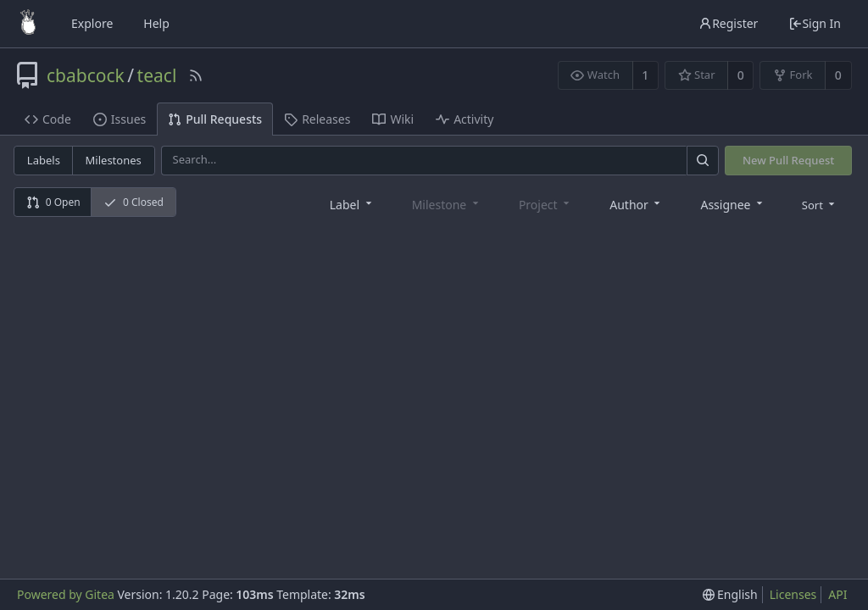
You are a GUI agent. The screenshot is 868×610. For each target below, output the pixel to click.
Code (48, 119)
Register (728, 23)
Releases (317, 119)
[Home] (28, 24)
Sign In (815, 23)
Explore (92, 23)
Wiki (393, 119)
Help (156, 23)
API (837, 594)
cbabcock (86, 75)
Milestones (114, 160)
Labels (44, 160)
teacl (157, 75)
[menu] (820, 204)
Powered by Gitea (66, 594)
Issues (120, 119)
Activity (465, 119)
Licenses (793, 594)
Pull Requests (215, 119)
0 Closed (134, 202)
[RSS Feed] (196, 75)
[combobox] (352, 204)
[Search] (703, 161)
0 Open (53, 202)
